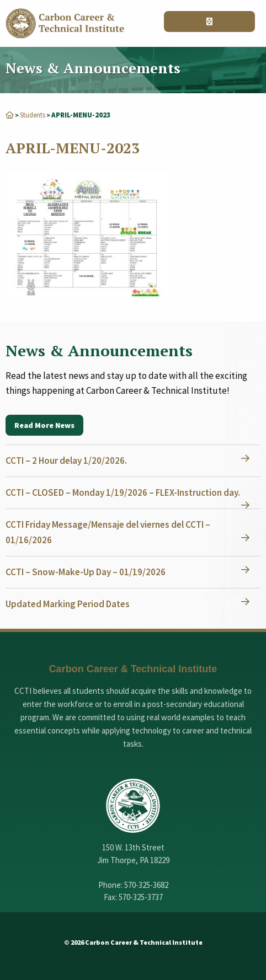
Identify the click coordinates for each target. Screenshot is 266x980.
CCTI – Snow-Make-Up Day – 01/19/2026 (86, 572)
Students (33, 115)
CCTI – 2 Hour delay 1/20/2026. (66, 460)
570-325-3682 (146, 885)
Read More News (44, 425)
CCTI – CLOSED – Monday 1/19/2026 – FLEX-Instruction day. (123, 492)
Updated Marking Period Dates (68, 604)
